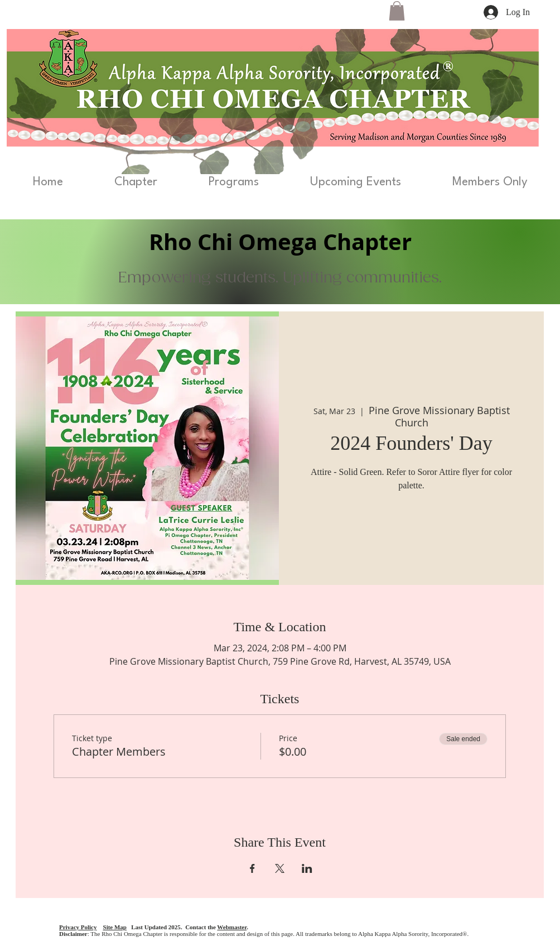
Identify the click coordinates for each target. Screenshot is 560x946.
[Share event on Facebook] (252, 868)
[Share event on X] (280, 868)
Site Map (115, 927)
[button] (397, 11)
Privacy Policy (78, 927)
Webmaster (232, 927)
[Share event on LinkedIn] (307, 868)
